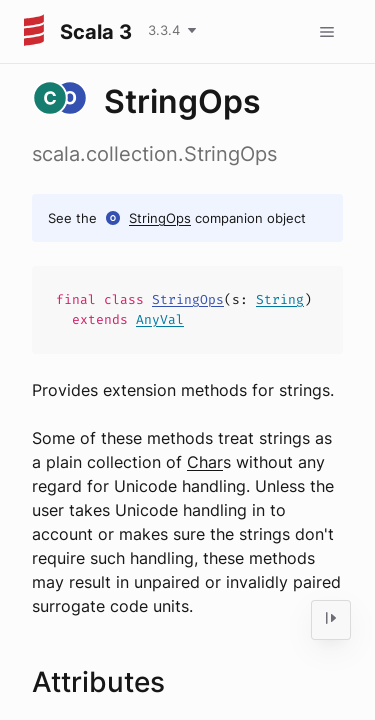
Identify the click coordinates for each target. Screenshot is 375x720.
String (280, 299)
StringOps (160, 218)
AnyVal (160, 319)
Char (205, 462)
